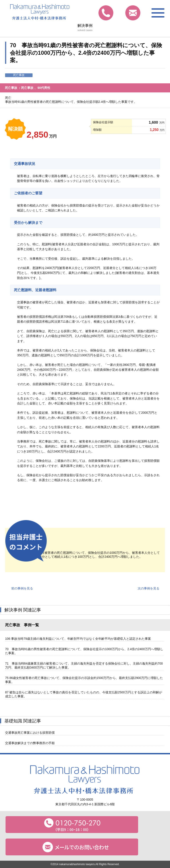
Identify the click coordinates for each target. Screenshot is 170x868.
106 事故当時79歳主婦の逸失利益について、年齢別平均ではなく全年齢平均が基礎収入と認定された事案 (78, 639)
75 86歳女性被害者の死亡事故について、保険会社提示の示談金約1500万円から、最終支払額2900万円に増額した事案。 (84, 680)
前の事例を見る (22, 588)
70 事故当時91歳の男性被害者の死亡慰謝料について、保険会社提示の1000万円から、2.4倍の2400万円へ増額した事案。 (84, 651)
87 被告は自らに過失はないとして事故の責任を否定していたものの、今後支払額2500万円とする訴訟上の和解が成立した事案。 (84, 694)
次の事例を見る (149, 588)
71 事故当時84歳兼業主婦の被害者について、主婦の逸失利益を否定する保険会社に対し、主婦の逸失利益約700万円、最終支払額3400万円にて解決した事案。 (84, 665)
